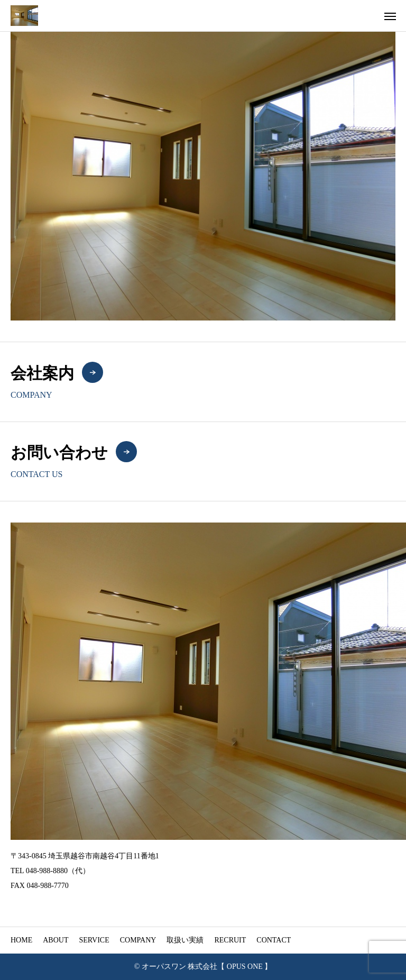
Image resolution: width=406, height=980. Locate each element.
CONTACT (274, 940)
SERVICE (94, 940)
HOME (21, 940)
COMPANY (138, 940)
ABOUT (56, 940)
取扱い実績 (185, 940)
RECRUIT (230, 940)
